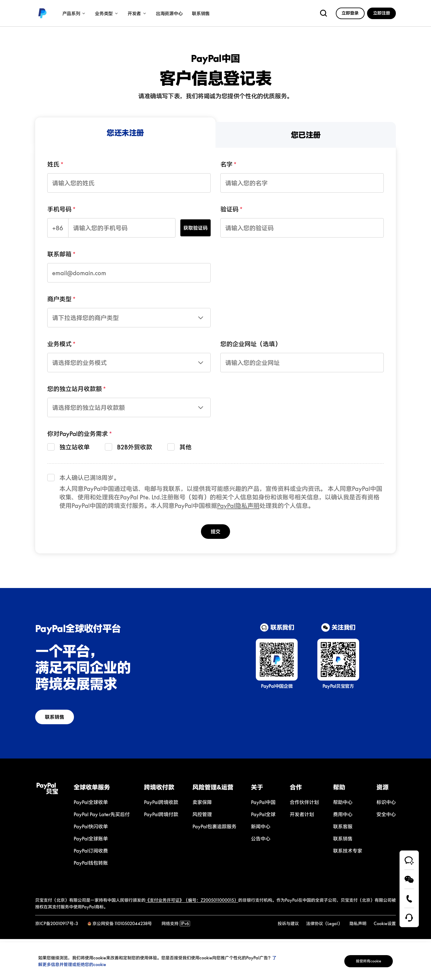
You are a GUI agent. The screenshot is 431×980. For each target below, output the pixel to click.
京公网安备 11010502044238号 (122, 927)
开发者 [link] (137, 13)
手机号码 (59, 209)
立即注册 (382, 13)
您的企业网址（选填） (251, 344)
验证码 (229, 209)
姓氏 (53, 164)
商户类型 (59, 299)
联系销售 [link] (201, 13)
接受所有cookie (363, 961)
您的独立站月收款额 (75, 389)
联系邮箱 (59, 254)
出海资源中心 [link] (169, 13)
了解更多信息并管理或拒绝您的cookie (81, 964)
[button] (102, 790)
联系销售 (59, 719)
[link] (42, 13)
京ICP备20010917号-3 (57, 927)
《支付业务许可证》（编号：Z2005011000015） (192, 903)
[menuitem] (125, 133)
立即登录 (350, 13)
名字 (226, 164)
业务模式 (59, 344)
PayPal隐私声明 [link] (238, 505)
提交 (215, 532)
